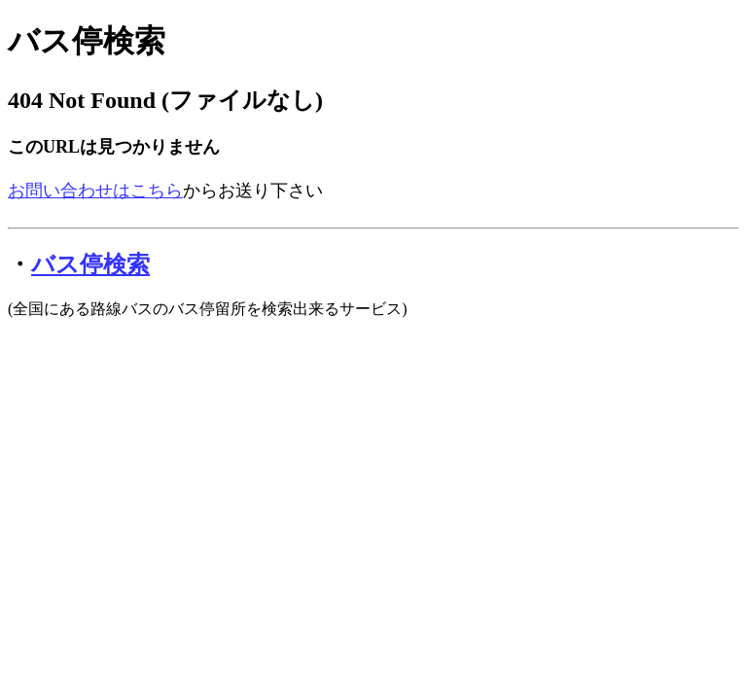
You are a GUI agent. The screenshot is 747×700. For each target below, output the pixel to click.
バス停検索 (87, 41)
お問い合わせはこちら (95, 191)
